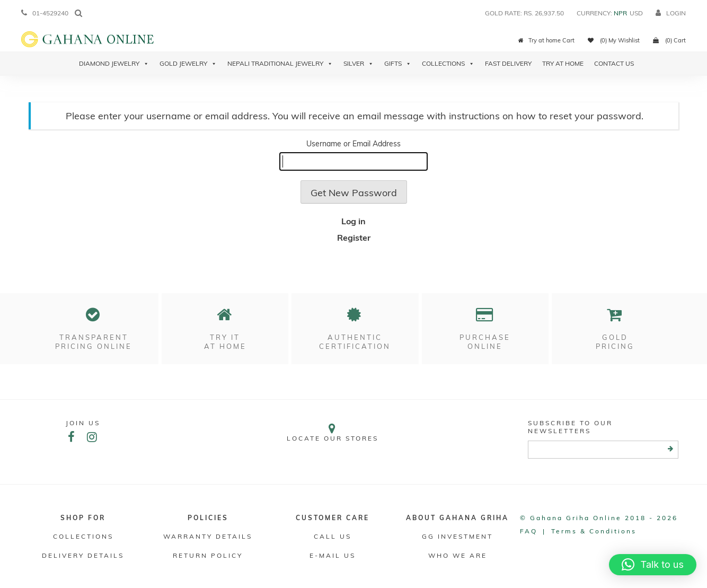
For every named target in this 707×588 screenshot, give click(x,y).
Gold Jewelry (188, 64)
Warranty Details (208, 536)
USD (636, 13)
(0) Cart (669, 40)
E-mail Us (333, 555)
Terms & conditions (594, 531)
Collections (448, 64)
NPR (620, 13)
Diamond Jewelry (114, 64)
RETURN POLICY (208, 555)
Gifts (398, 64)
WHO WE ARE (458, 555)
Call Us (333, 536)
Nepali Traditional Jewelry (280, 64)
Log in (353, 221)
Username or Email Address (353, 144)
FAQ (529, 531)
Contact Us (614, 63)
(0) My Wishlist (614, 40)
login (671, 13)
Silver (359, 64)
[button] (653, 565)
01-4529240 (45, 13)
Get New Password (354, 193)
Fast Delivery (508, 63)
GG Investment (457, 536)
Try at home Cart (546, 40)
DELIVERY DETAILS (83, 555)
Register (354, 238)
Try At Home (563, 63)
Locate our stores (333, 432)
